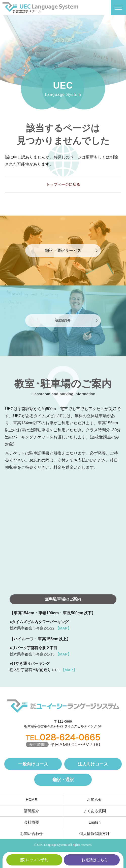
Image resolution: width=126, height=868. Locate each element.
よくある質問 (94, 811)
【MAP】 (63, 628)
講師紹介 (31, 811)
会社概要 (31, 822)
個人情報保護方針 (94, 834)
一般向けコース (33, 764)
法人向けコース (93, 764)
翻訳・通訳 (63, 780)
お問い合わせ (31, 834)
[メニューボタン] (118, 8)
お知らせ (94, 800)
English (94, 822)
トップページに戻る (63, 185)
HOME (31, 800)
